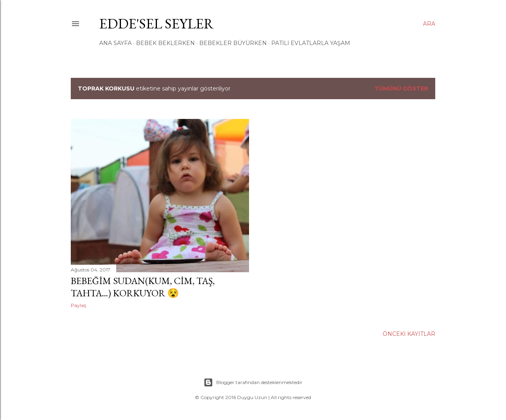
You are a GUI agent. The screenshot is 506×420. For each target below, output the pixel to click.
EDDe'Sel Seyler (157, 24)
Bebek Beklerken (165, 43)
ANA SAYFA (115, 43)
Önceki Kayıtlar (409, 334)
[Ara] (429, 24)
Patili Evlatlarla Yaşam (311, 43)
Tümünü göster (401, 89)
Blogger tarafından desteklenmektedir (253, 382)
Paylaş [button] (78, 305)
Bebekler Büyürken (233, 43)
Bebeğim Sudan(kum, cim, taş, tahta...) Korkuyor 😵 (143, 287)
